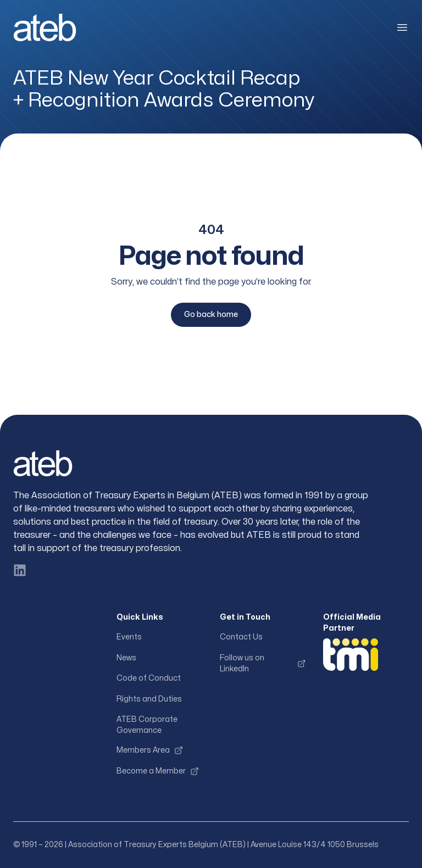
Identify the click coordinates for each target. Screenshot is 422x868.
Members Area (150, 750)
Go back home (211, 315)
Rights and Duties (149, 699)
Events (129, 637)
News (126, 658)
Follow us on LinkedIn (263, 663)
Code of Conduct (149, 678)
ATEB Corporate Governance (147, 725)
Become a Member (158, 771)
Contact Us (241, 637)
